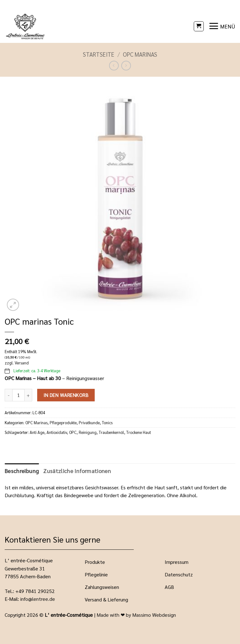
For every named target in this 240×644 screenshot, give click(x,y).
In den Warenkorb (66, 395)
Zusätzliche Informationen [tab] (77, 471)
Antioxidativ (57, 432)
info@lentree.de (38, 599)
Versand (22, 363)
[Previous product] (126, 66)
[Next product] (114, 66)
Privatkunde (89, 422)
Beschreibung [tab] (22, 471)
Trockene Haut (139, 432)
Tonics (107, 422)
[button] (199, 26)
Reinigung (88, 432)
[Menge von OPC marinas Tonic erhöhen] (28, 395)
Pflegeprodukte (63, 422)
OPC (73, 432)
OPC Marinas (140, 54)
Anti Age (37, 432)
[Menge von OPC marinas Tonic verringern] (8, 395)
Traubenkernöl (111, 432)
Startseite (99, 54)
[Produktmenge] (18, 395)
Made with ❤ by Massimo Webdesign (136, 615)
